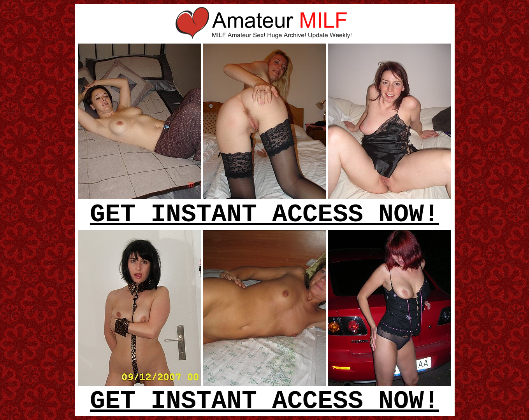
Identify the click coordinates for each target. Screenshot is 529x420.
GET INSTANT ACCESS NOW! (264, 215)
